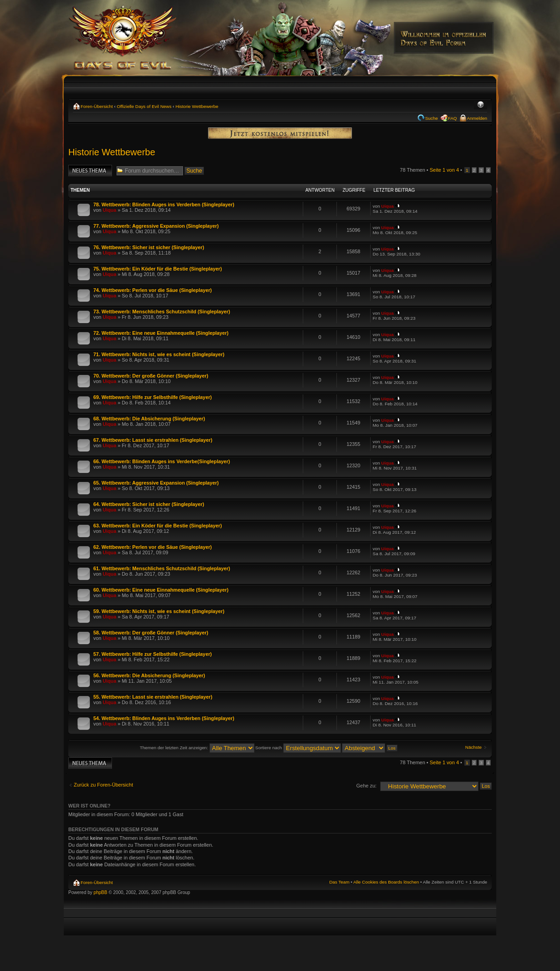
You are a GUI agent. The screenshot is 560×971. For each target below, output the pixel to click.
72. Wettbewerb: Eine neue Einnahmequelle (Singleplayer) (161, 333)
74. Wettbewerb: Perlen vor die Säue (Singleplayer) (153, 290)
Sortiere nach (298, 748)
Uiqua (109, 210)
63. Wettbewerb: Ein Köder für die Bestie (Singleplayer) (158, 526)
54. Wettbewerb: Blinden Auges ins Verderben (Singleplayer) (164, 718)
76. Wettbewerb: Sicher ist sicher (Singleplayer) (149, 247)
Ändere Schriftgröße (481, 105)
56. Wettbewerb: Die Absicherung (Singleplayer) (149, 675)
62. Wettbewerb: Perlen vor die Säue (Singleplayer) (153, 547)
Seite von (444, 170)
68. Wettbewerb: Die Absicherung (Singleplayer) (149, 419)
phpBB (101, 892)
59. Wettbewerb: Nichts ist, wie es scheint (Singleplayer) (159, 611)
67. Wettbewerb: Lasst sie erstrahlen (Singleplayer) (153, 440)
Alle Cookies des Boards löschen (386, 882)
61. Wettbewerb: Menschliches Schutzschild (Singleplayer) (162, 568)
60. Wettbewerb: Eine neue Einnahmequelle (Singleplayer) (161, 590)
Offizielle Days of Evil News (144, 106)
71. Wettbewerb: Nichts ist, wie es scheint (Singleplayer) (159, 354)
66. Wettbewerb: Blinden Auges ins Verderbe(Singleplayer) (162, 461)
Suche (432, 118)
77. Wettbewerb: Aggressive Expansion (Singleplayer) (156, 226)
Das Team (339, 882)
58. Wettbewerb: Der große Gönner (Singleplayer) (151, 633)
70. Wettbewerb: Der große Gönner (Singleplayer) (151, 376)
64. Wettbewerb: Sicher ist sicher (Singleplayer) (149, 504)
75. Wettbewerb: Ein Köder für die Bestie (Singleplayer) (158, 269)
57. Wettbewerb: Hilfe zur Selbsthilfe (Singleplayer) (153, 654)
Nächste (473, 747)
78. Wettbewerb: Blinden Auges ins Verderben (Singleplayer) (164, 204)
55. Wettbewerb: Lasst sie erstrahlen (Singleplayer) (153, 697)
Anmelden (477, 118)
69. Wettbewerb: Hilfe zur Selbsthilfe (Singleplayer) (153, 397)
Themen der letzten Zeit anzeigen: (197, 748)
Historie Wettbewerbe (197, 106)
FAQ (453, 118)
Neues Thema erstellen (90, 171)
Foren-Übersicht (97, 106)
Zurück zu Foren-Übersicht (103, 785)
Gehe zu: (366, 786)
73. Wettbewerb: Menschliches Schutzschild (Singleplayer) (162, 312)
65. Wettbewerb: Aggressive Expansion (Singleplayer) (156, 483)
